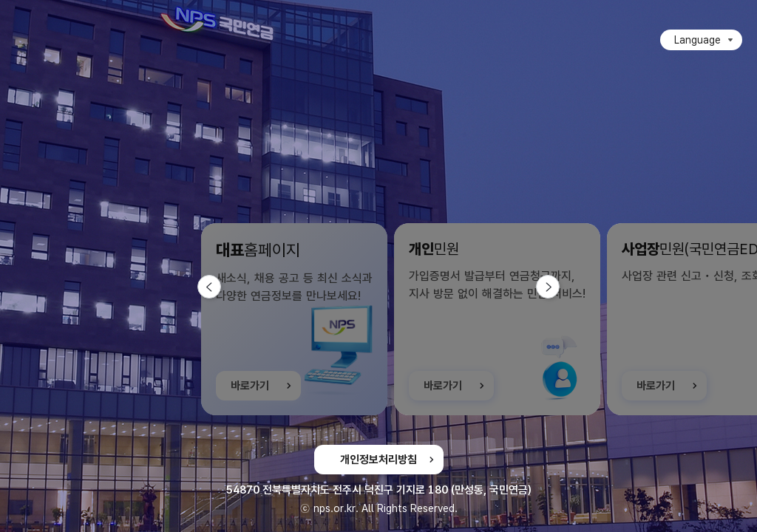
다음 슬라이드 (559, 287)
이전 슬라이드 (221, 287)
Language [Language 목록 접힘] (697, 40)
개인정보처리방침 (378, 460)
